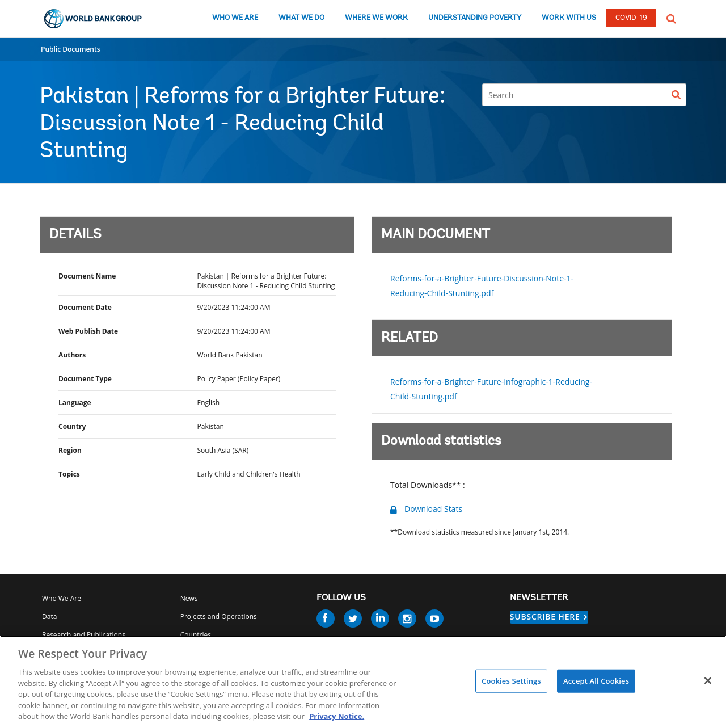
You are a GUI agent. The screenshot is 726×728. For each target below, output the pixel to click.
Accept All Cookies (596, 680)
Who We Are (62, 598)
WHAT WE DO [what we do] (301, 18)
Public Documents (71, 49)
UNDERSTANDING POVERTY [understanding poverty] (475, 18)
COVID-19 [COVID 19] (631, 18)
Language (75, 403)
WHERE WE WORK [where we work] (376, 18)
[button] (671, 18)
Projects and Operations (219, 617)
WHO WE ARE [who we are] (235, 18)
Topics (69, 474)
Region (70, 450)
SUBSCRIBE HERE (545, 617)
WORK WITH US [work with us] (569, 18)
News (189, 598)
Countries (196, 635)
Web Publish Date (88, 331)
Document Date (85, 307)
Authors (72, 355)
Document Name (87, 276)
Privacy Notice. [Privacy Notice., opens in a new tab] (337, 716)
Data (49, 617)
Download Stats (433, 509)
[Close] (708, 680)
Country (72, 426)
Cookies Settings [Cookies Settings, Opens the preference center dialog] (511, 680)
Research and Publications (84, 635)
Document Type (85, 379)
